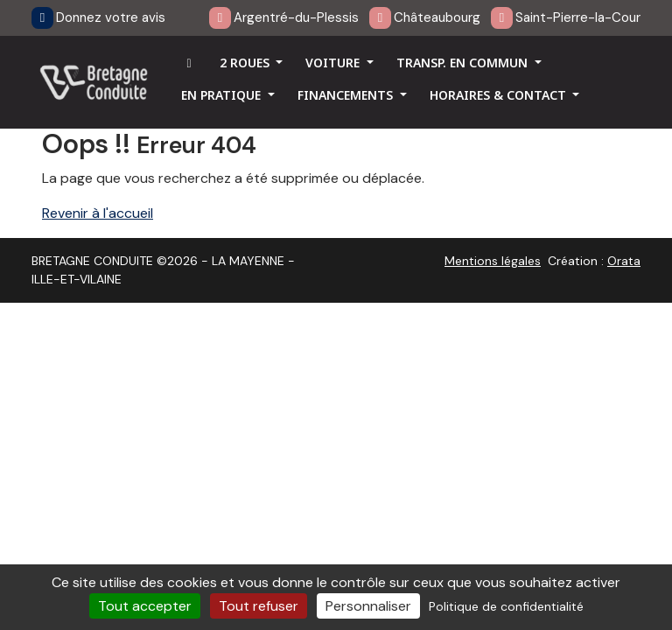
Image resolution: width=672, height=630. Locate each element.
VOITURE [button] (334, 63)
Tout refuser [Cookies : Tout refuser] (259, 606)
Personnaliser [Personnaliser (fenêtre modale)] (368, 606)
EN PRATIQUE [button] (223, 95)
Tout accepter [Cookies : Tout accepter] (145, 606)
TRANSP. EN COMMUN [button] (464, 63)
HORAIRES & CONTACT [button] (500, 95)
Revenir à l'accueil (98, 213)
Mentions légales (493, 261)
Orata (624, 261)
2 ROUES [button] (246, 63)
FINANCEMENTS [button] (347, 95)
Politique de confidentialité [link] (506, 606)
